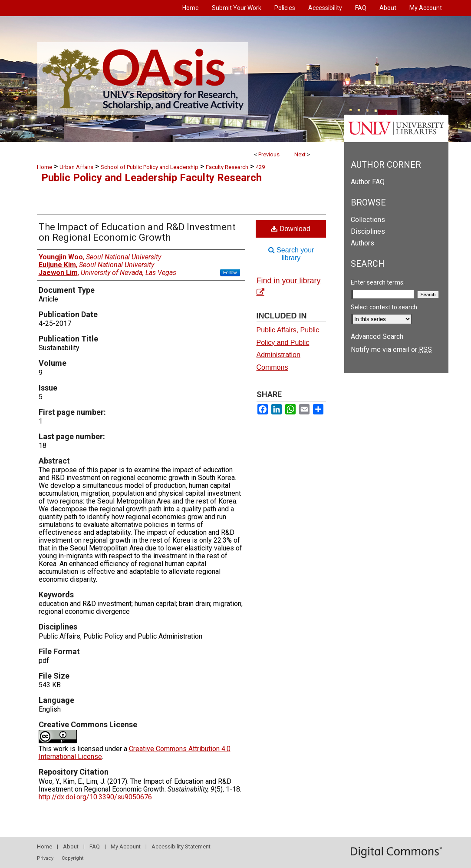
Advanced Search (377, 336)
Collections (368, 220)
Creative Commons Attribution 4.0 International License (135, 753)
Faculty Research (227, 167)
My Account (126, 846)
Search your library (291, 254)
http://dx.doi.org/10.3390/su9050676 (95, 797)
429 (260, 167)
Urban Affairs (76, 167)
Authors (362, 243)
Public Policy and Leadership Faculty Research (152, 178)
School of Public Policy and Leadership (150, 167)
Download (291, 229)
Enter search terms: (378, 282)
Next (300, 154)
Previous (269, 154)
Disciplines (368, 231)
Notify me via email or (391, 350)
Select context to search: (385, 307)
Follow (230, 272)
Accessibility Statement (181, 846)
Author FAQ (368, 182)
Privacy (45, 858)
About (71, 846)
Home (44, 167)
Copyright (72, 858)
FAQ (95, 846)
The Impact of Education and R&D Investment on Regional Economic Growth (137, 232)
